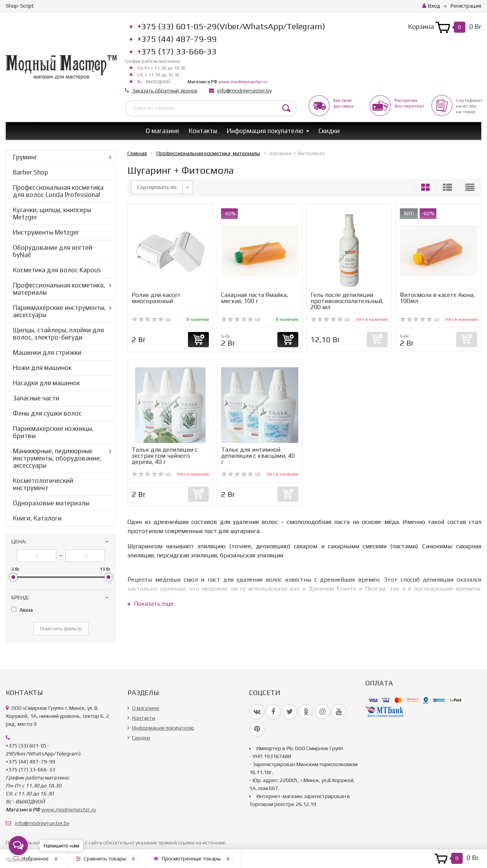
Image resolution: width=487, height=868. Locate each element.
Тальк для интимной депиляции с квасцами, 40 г (258, 456)
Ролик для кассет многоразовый (156, 298)
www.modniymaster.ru (243, 82)
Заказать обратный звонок (165, 90)
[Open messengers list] (18, 846)
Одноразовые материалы (51, 503)
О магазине (162, 131)
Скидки (329, 131)
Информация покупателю (265, 131)
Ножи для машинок (42, 368)
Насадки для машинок (46, 383)
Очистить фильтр (61, 628)
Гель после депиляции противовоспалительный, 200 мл (347, 301)
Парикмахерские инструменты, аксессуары (59, 311)
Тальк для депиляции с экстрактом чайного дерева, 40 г (165, 456)
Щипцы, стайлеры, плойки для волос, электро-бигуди (58, 334)
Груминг (25, 157)
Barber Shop (31, 172)
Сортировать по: (157, 187)
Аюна (22, 610)
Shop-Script (20, 6)
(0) (151, 320)
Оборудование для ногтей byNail (53, 251)
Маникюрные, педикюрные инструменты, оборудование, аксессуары (57, 458)
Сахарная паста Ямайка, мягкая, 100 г (255, 298)
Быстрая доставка (343, 103)
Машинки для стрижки (47, 352)
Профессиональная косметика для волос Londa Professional (58, 191)
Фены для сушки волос (47, 413)
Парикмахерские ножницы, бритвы (53, 432)
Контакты (203, 131)
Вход (431, 6)
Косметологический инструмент (43, 484)
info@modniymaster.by (244, 90)
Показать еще (150, 604)
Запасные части (36, 398)
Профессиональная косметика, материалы (59, 289)
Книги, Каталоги (37, 518)
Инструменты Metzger (46, 232)
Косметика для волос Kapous (57, 270)
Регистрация (466, 6)
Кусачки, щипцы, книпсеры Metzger (52, 213)
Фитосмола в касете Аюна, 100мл (437, 298)
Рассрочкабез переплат (409, 103)
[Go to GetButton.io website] (18, 860)
